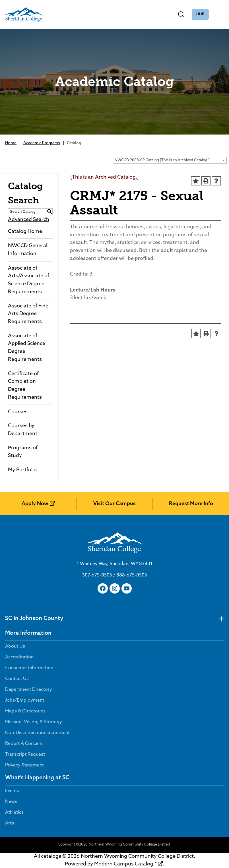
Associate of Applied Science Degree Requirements (27, 348)
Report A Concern (24, 744)
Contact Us (17, 679)
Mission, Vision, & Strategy (34, 722)
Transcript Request (25, 755)
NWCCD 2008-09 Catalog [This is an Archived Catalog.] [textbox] (162, 160)
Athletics (14, 813)
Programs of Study (23, 452)
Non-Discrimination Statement (37, 733)
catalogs (51, 856)
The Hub (200, 15)
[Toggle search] (181, 15)
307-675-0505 (97, 575)
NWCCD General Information (28, 250)
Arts (10, 823)
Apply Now (35, 504)
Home (11, 143)
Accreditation (19, 657)
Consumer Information (29, 668)
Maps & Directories (25, 711)
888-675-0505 (132, 575)
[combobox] (170, 160)
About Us (15, 646)
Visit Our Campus (114, 504)
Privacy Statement (24, 765)
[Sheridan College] (24, 15)
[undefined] (221, 619)
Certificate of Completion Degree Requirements (25, 386)
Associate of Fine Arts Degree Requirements (28, 314)
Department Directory (29, 690)
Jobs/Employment (25, 700)
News (11, 802)
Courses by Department (23, 430)
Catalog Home (25, 232)
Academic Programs (42, 143)
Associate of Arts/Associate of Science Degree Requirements (29, 280)
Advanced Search (29, 220)
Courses (18, 412)
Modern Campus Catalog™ (125, 864)
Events (12, 791)
